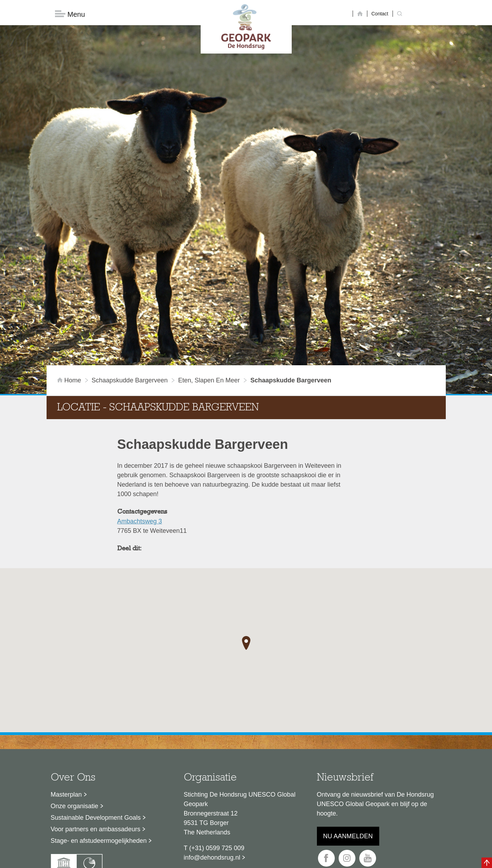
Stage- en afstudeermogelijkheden (99, 787)
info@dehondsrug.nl (212, 804)
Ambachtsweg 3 (140, 467)
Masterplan (66, 741)
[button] (246, 589)
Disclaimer (179, 859)
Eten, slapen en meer (209, 326)
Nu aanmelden (348, 782)
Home (70, 326)
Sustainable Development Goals (96, 764)
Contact (380, 14)
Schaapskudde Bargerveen (130, 326)
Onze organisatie (75, 752)
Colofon (206, 859)
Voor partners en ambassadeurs (96, 775)
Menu (70, 14)
